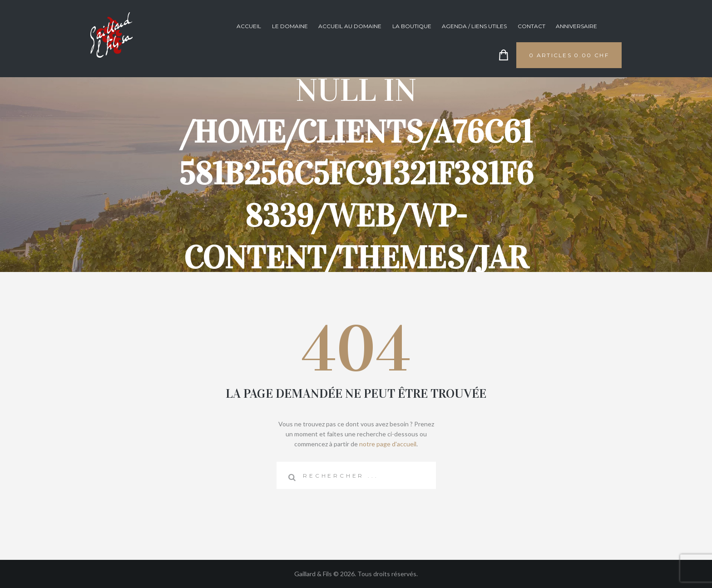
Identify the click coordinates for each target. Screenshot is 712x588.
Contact (532, 26)
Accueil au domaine (350, 26)
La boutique (412, 26)
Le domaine (290, 26)
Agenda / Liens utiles (474, 26)
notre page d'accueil (388, 444)
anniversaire (576, 26)
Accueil (249, 26)
